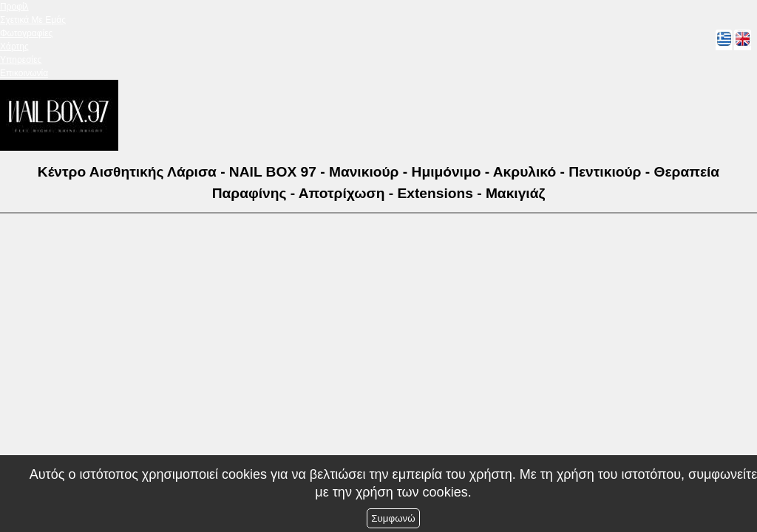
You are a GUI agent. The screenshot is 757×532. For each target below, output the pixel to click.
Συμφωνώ (393, 518)
